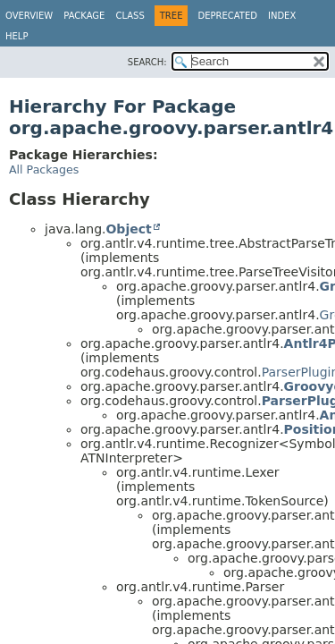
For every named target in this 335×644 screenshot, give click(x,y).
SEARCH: (147, 62)
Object (128, 229)
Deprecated (227, 16)
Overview (29, 16)
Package (84, 16)
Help (17, 36)
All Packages (44, 169)
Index (282, 16)
